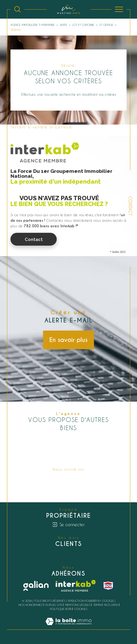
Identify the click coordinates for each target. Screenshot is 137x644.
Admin (97, 605)
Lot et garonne (83, 25)
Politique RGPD (61, 609)
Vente (63, 25)
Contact (130, 206)
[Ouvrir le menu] (119, 9)
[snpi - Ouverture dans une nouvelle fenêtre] (108, 586)
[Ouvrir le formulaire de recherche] (17, 9)
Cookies (81, 609)
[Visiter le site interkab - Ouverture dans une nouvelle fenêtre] (76, 586)
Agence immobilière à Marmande (33, 25)
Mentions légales (78, 605)
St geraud (106, 25)
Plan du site (54, 605)
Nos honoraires (31, 605)
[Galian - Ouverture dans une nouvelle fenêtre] (36, 586)
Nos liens (111, 605)
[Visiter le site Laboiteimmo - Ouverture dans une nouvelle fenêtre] (68, 627)
